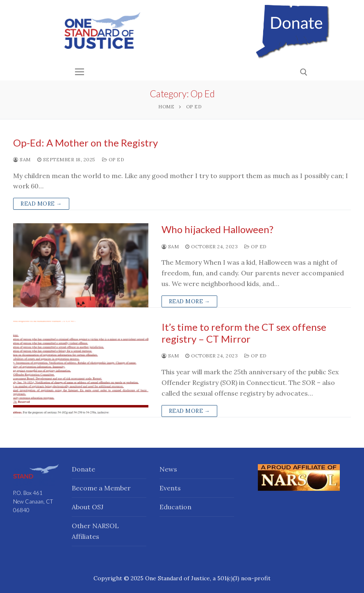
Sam (22, 159)
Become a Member (101, 488)
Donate (83, 469)
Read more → (41, 204)
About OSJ (88, 507)
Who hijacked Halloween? (217, 229)
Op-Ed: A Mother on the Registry (85, 143)
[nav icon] (80, 72)
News (168, 469)
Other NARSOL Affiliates (95, 531)
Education (175, 507)
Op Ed (113, 159)
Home (166, 106)
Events (170, 488)
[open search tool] (304, 72)
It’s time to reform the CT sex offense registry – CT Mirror (244, 333)
